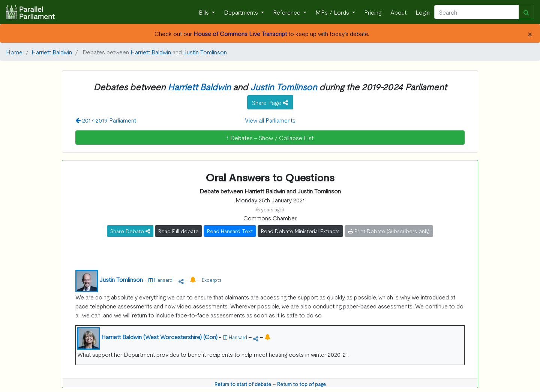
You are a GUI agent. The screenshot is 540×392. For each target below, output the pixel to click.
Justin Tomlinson (205, 52)
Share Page (270, 102)
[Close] (530, 33)
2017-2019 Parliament (106, 120)
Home (14, 52)
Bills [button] (205, 12)
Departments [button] (242, 12)
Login (423, 12)
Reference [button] (287, 12)
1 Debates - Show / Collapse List (270, 138)
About (398, 12)
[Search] (477, 12)
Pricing (373, 12)
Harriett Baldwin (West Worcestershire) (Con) (159, 337)
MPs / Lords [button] (333, 12)
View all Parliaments (270, 120)
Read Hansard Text (230, 231)
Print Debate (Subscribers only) (389, 231)
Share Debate (130, 231)
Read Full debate (178, 231)
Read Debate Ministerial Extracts (300, 231)
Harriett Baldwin (52, 52)
